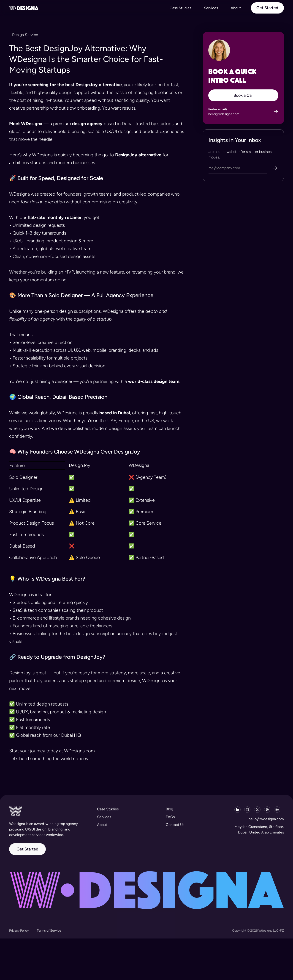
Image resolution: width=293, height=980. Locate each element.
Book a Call (243, 95)
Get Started (27, 853)
